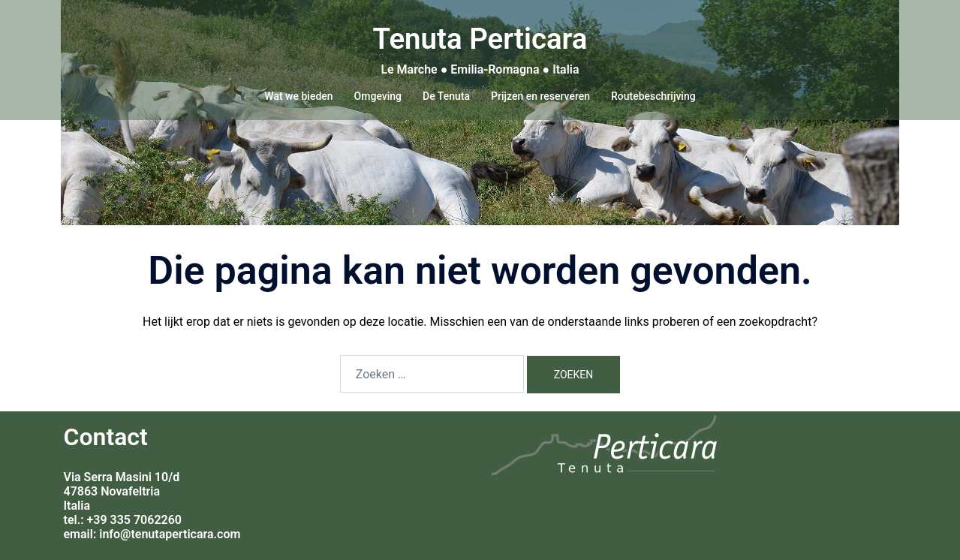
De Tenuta (446, 96)
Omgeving (378, 96)
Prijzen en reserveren (540, 96)
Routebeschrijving (653, 96)
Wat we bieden (298, 96)
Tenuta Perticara (480, 36)
